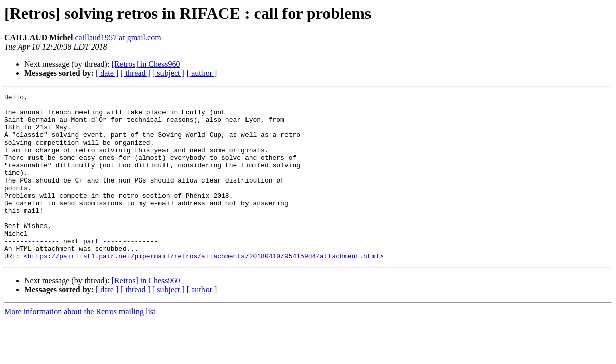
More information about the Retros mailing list (80, 345)
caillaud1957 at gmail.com (118, 38)
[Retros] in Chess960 (146, 64)
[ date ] (107, 73)
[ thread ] (135, 73)
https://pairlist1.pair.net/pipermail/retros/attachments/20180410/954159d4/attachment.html (203, 289)
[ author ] (202, 73)
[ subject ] (169, 73)
